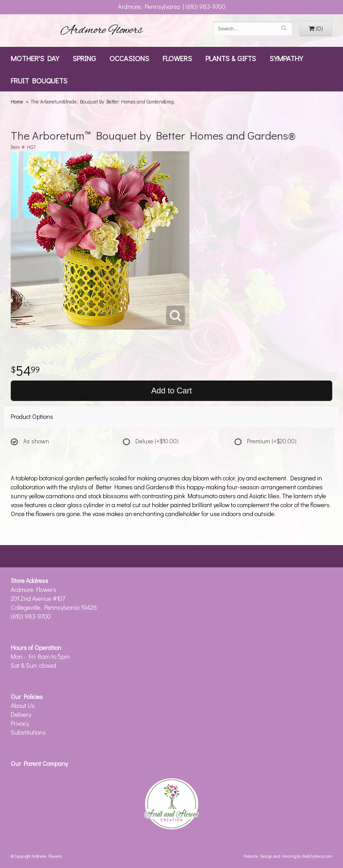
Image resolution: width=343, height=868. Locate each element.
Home (17, 101)
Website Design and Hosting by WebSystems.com (288, 856)
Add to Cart (171, 391)
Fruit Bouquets (39, 80)
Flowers (177, 58)
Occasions (129, 58)
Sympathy (286, 58)
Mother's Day (35, 58)
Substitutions (28, 732)
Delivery (21, 714)
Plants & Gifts (231, 58)
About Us (23, 705)
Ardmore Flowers (102, 30)
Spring (84, 58)
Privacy (20, 723)
